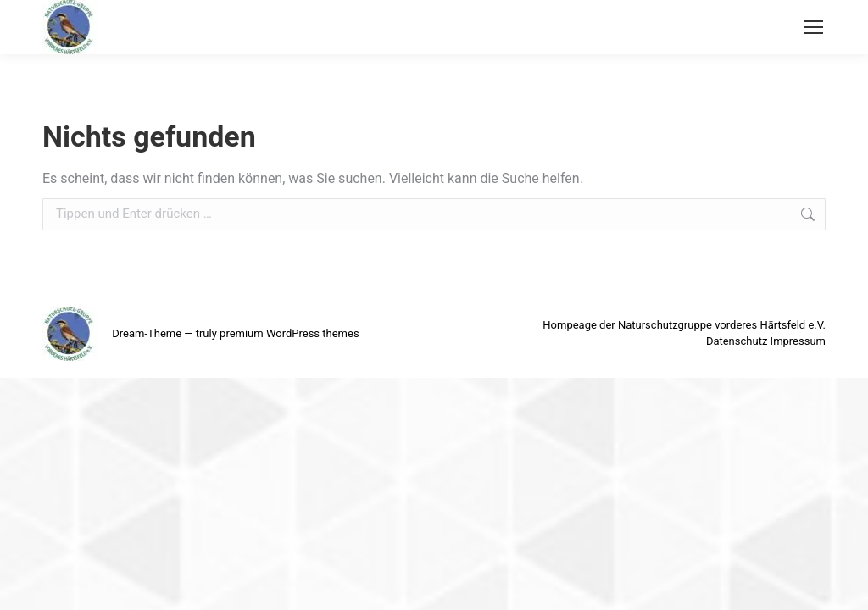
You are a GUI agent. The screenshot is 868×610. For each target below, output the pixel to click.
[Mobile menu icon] (814, 27)
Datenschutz (737, 341)
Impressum (798, 341)
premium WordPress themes (289, 333)
